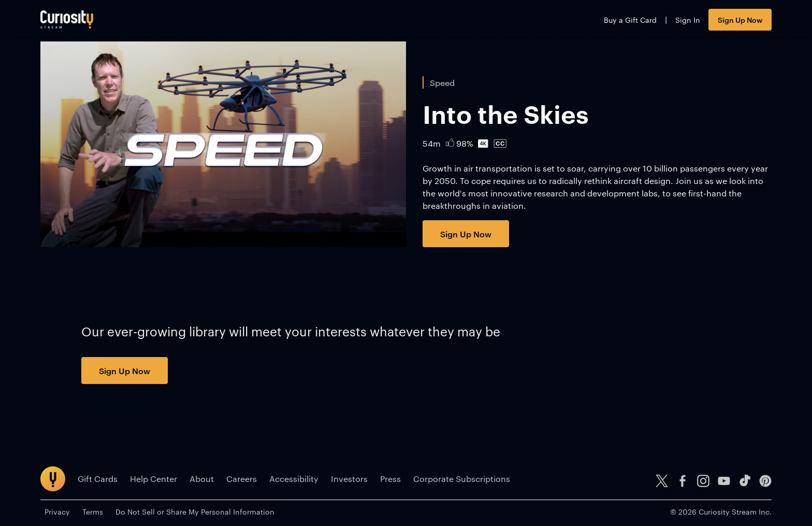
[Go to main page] (67, 19)
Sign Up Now (740, 19)
